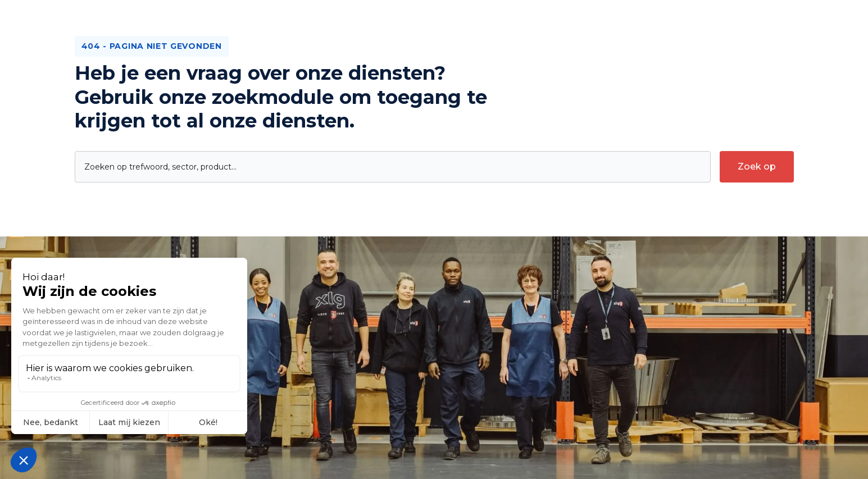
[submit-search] (757, 167)
